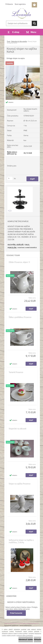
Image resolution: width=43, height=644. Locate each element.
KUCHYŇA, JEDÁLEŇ (16, 245)
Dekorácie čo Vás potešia (19, 41)
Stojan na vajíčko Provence (20, 484)
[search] (34, 23)
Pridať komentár (16, 613)
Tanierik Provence (16, 372)
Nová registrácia (20, 4)
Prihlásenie (9, 4)
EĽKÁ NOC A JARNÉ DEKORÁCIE (28, 248)
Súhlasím (37, 639)
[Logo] (21, 13)
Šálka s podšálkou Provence (20, 317)
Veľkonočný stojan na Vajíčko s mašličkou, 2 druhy (21, 541)
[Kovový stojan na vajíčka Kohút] (23, 67)
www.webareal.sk (26, 625)
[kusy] (10, 178)
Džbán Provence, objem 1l (19, 262)
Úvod (9, 41)
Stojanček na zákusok (18, 429)
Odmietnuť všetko (26, 639)
